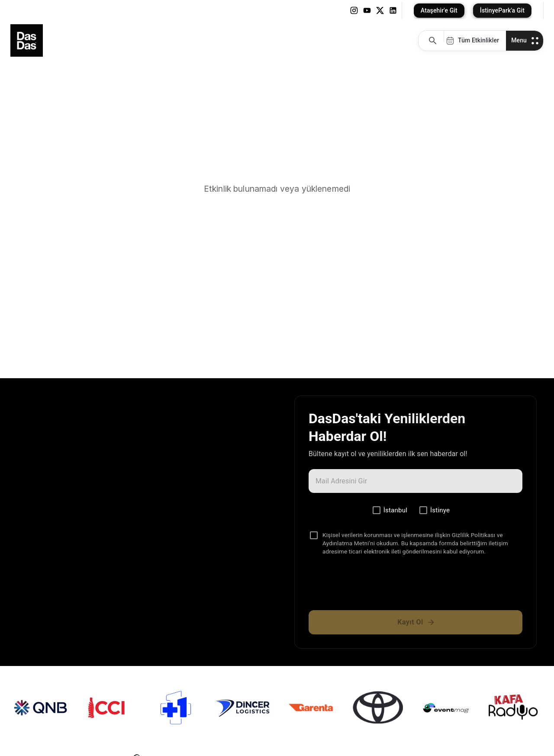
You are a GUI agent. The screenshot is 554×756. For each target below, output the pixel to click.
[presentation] (415, 586)
